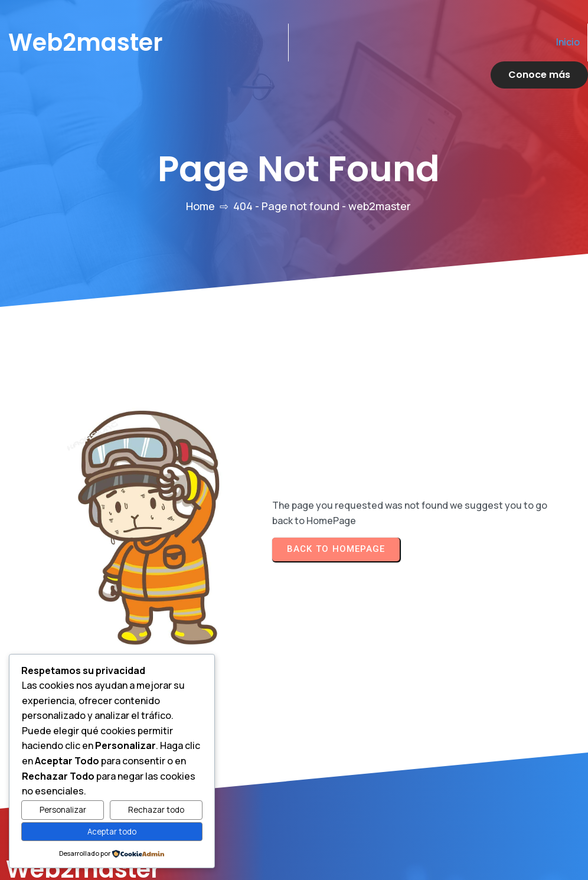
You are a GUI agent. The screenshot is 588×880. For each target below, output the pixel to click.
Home (200, 179)
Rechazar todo (156, 810)
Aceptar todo (112, 832)
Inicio (452, 42)
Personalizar (63, 810)
